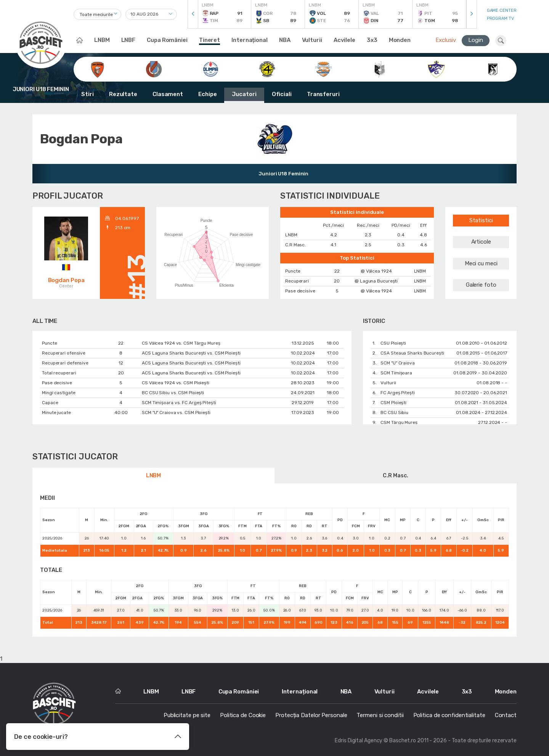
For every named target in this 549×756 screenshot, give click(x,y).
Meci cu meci (481, 263)
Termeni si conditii (380, 715)
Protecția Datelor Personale (311, 715)
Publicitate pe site (187, 715)
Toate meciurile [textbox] (96, 14)
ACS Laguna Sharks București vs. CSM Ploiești (191, 353)
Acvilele (344, 40)
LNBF (128, 40)
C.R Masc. (395, 476)
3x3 (372, 40)
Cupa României (167, 40)
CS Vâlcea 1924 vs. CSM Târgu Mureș (181, 343)
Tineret (209, 40)
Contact (506, 715)
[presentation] (193, 14)
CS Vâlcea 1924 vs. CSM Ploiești (176, 383)
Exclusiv (446, 40)
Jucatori (244, 94)
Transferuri (323, 94)
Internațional (250, 40)
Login (476, 40)
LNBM (102, 40)
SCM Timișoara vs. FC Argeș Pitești (179, 403)
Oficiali (282, 94)
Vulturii (312, 40)
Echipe (207, 94)
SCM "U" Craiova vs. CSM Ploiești (176, 413)
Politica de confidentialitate (449, 715)
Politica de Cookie (243, 715)
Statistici (481, 220)
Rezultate (123, 94)
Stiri (87, 94)
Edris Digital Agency (359, 741)
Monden (400, 40)
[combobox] (97, 14)
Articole (481, 242)
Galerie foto (481, 285)
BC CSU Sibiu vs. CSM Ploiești (173, 393)
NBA (285, 40)
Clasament (168, 94)
